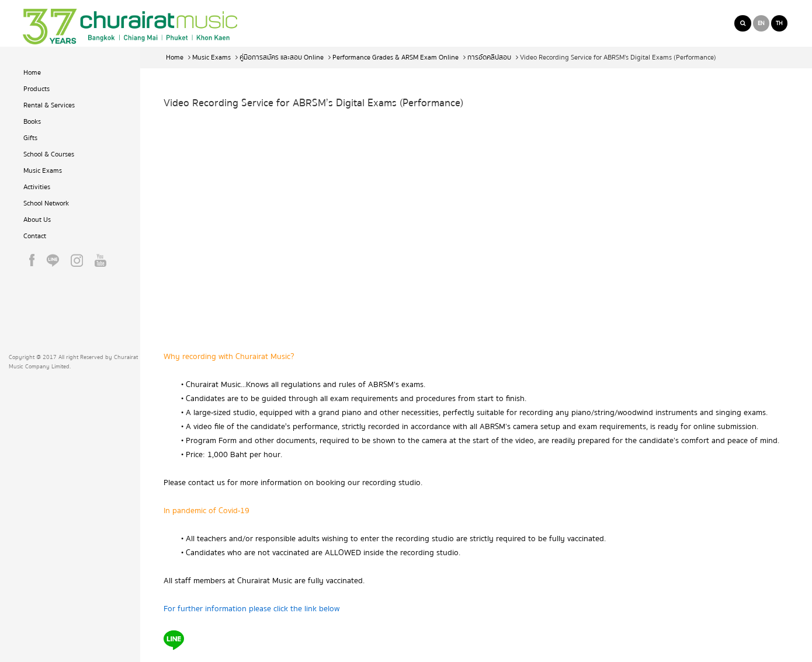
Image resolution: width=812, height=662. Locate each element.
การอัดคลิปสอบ (489, 58)
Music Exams (43, 171)
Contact (35, 236)
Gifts (30, 138)
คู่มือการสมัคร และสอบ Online (282, 58)
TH (779, 23)
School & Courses (49, 154)
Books (32, 122)
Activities (37, 187)
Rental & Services (49, 105)
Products (37, 89)
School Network (46, 203)
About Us (37, 220)
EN (761, 23)
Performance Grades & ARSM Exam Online (395, 58)
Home (32, 73)
